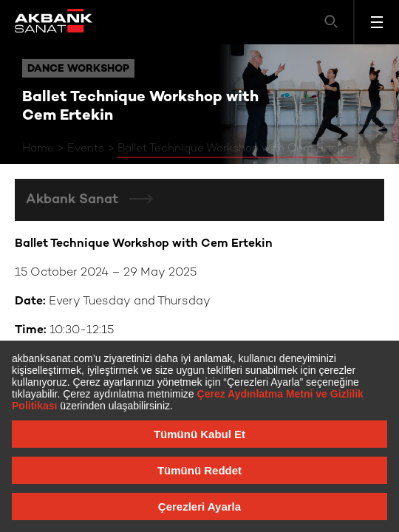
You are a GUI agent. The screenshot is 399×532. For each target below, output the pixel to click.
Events (86, 149)
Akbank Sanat (74, 200)
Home (38, 149)
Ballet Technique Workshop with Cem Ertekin (235, 149)
